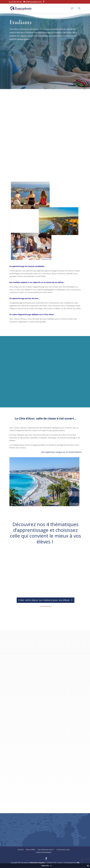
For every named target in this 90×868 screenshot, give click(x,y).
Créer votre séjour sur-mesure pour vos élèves (44, 600)
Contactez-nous (63, 850)
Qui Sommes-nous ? (46, 850)
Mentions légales (38, 863)
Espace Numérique (44, 852)
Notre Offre (31, 850)
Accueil (21, 850)
